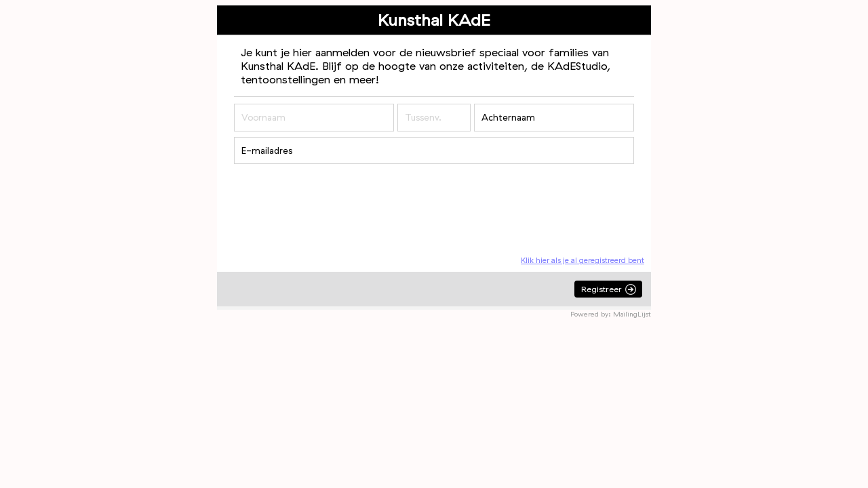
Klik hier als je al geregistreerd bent (583, 260)
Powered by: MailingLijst (611, 314)
